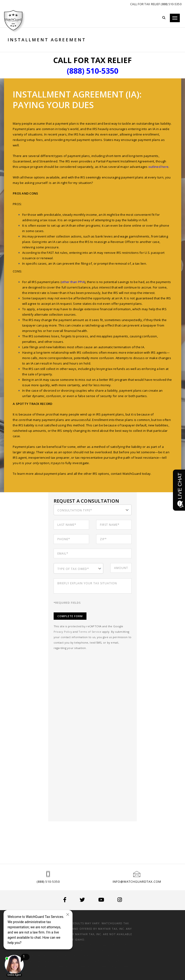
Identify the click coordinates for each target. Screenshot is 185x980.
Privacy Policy (63, 632)
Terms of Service (91, 632)
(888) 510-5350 (48, 882)
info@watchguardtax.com (137, 882)
